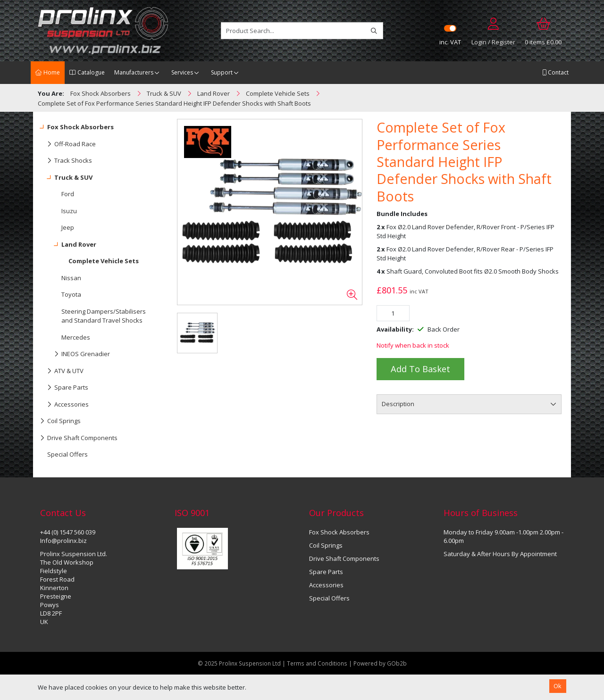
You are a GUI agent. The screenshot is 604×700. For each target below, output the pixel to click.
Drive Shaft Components (79, 438)
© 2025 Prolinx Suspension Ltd (239, 663)
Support (222, 72)
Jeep (68, 227)
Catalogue (87, 72)
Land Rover (68, 245)
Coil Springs (60, 421)
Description (398, 404)
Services (182, 72)
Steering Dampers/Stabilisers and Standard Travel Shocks (104, 316)
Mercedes (76, 337)
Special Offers (67, 454)
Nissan (71, 278)
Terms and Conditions (318, 663)
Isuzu (69, 211)
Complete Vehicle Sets (104, 261)
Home (48, 72)
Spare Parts (64, 388)
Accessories (64, 405)
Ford (68, 194)
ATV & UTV (62, 371)
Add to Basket (420, 369)
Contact (555, 72)
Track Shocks (66, 161)
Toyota (71, 294)
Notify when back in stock (413, 345)
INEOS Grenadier (75, 354)
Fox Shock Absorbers (77, 127)
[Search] (374, 31)
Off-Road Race (68, 144)
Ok (558, 686)
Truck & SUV (66, 178)
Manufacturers (134, 72)
